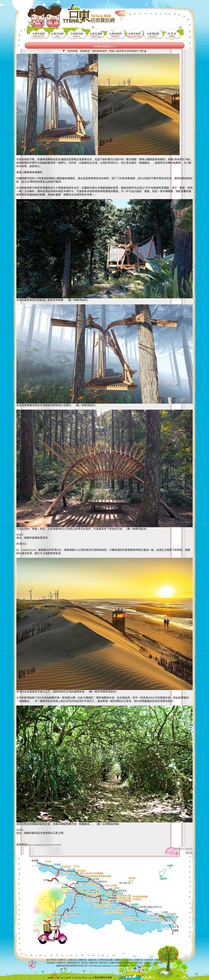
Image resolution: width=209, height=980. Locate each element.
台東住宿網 (57, 35)
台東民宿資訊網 (105, 960)
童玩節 (84, 963)
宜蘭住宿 (72, 960)
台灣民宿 (158, 963)
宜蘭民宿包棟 (116, 963)
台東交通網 (96, 35)
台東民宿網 (38, 35)
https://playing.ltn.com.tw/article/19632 (44, 845)
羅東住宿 (93, 963)
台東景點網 (153, 35)
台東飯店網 (77, 35)
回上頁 (189, 853)
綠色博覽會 (52, 960)
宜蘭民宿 (62, 960)
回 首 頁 (172, 35)
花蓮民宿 (92, 960)
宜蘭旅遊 (127, 963)
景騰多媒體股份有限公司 (76, 966)
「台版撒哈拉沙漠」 (28, 550)
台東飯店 (148, 963)
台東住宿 (138, 963)
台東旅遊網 (115, 35)
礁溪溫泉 (51, 963)
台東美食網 (134, 35)
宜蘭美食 (159, 960)
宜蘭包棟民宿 (74, 963)
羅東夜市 (61, 963)
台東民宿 (149, 960)
